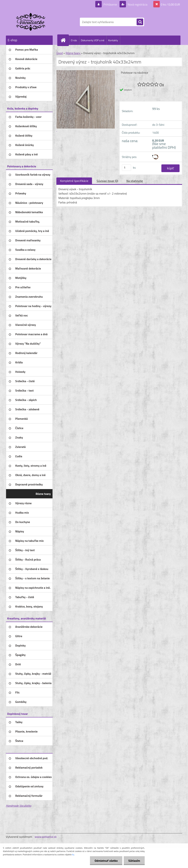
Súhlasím (134, 861)
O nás (74, 40)
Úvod (60, 53)
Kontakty (113, 40)
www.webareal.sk (46, 837)
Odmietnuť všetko (106, 861)
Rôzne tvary (73, 53)
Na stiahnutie (135, 181)
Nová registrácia (137, 4)
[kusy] (126, 168)
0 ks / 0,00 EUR (170, 4)
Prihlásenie (110, 4)
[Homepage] (65, 40)
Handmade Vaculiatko (19, 806)
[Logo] (31, 22)
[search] (140, 22)
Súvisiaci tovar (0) (107, 181)
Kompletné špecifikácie (74, 181)
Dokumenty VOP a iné (93, 40)
